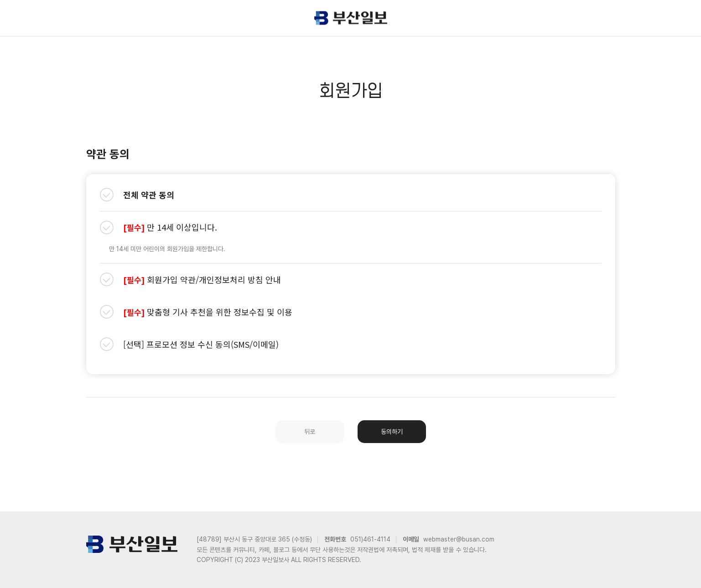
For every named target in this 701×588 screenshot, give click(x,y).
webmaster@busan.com (459, 539)
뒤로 (310, 432)
